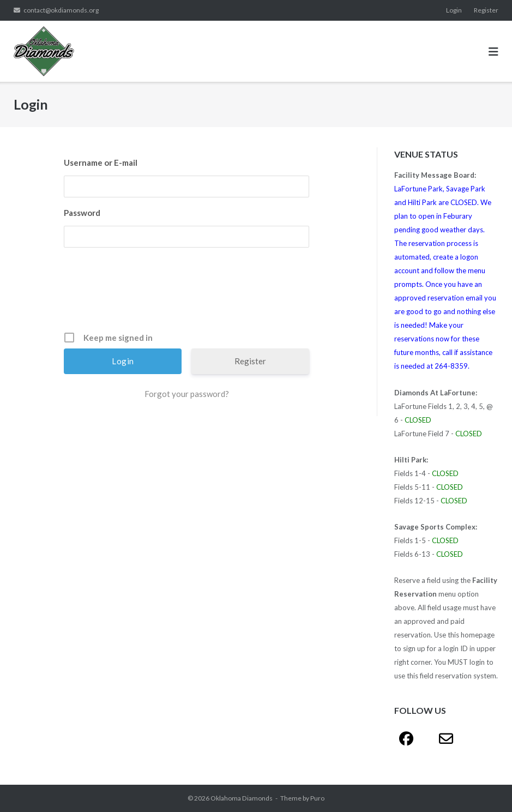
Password (82, 213)
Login (454, 10)
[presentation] (188, 293)
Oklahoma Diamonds (242, 798)
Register (486, 10)
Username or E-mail (101, 163)
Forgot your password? (187, 394)
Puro (317, 798)
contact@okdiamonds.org (61, 10)
